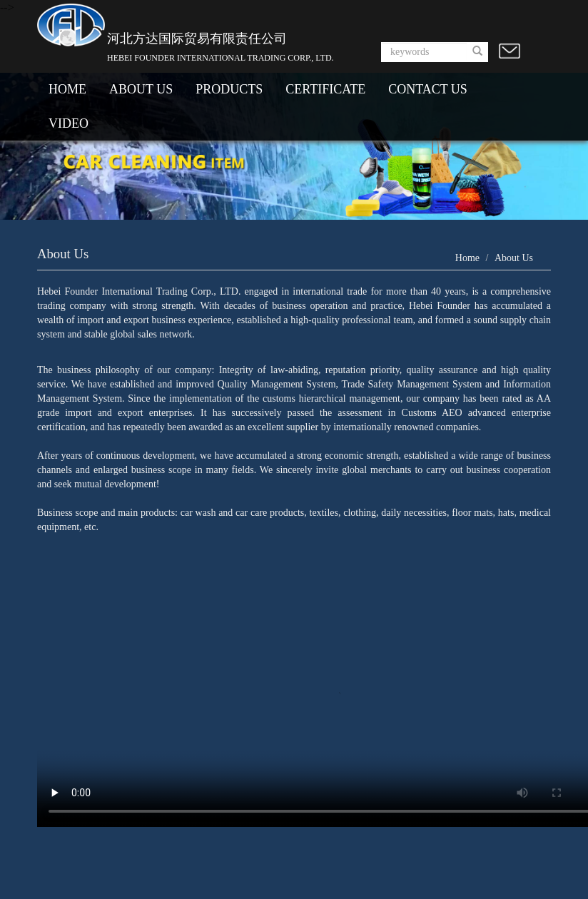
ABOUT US (141, 89)
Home (467, 258)
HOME (67, 89)
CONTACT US (428, 89)
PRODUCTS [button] (229, 89)
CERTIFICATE (325, 89)
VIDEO (69, 123)
